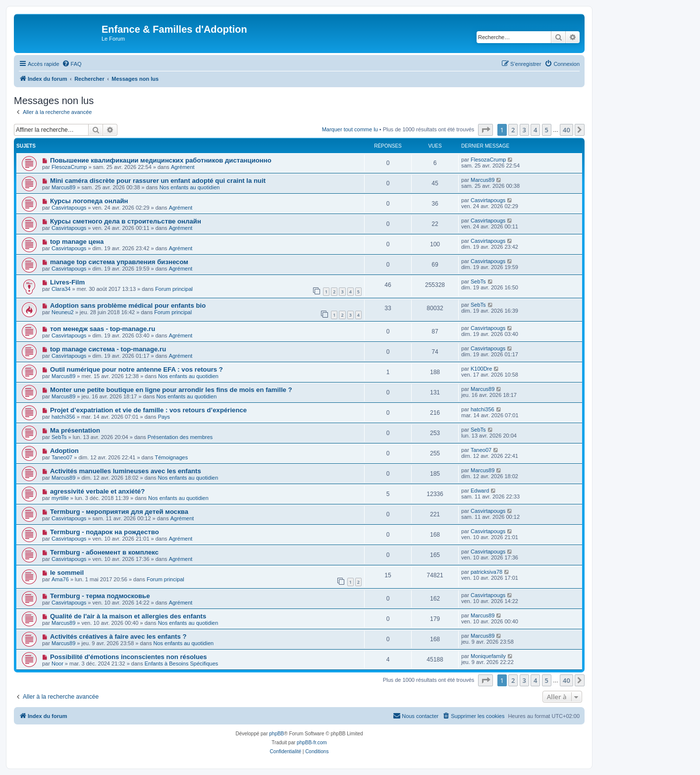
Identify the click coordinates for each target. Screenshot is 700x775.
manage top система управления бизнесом (119, 262)
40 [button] (566, 130)
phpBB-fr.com (312, 743)
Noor (57, 664)
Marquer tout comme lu (350, 129)
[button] (485, 130)
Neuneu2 (63, 312)
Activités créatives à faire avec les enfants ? (118, 637)
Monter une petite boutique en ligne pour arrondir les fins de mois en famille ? (171, 390)
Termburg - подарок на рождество (105, 532)
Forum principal (174, 289)
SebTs (478, 281)
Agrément (183, 167)
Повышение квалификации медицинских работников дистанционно (161, 160)
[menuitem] (72, 64)
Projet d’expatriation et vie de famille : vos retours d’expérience (148, 410)
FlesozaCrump (69, 167)
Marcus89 (63, 187)
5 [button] (547, 130)
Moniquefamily (488, 656)
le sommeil (67, 573)
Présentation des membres (180, 437)
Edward (480, 491)
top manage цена (77, 242)
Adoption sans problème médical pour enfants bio (128, 305)
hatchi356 (63, 417)
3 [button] (524, 130)
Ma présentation (75, 430)
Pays (164, 417)
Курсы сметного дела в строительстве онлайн (126, 221)
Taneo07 (62, 457)
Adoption (64, 451)
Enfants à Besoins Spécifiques (182, 664)
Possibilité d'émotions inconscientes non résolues (129, 657)
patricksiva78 (486, 572)
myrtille (60, 498)
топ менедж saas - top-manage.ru (103, 329)
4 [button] (535, 130)
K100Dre (481, 369)
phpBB (276, 734)
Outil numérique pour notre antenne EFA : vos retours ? (136, 369)
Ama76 (60, 579)
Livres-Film (67, 282)
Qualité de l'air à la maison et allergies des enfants (128, 616)
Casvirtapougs (69, 208)
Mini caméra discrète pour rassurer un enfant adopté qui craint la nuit (158, 181)
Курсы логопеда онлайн (89, 201)
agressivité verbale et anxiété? (97, 491)
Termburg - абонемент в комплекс (104, 552)
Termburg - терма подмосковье (100, 596)
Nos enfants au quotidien (190, 187)
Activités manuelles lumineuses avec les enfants (126, 471)
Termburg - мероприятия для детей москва (119, 512)
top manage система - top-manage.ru (108, 349)
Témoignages (172, 457)
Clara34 (61, 289)
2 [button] (513, 130)
